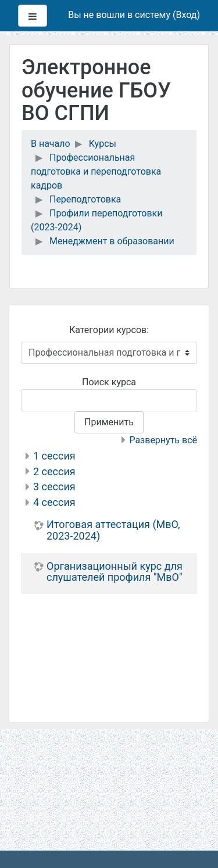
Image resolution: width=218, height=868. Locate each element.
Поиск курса (109, 382)
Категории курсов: (109, 330)
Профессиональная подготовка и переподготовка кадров (96, 171)
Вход (186, 15)
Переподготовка (85, 199)
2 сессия (54, 471)
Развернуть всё (163, 440)
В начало (51, 144)
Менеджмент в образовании (112, 241)
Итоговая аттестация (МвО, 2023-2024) (113, 530)
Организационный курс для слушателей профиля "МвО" (115, 572)
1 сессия (54, 456)
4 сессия (54, 502)
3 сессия (54, 487)
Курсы (103, 144)
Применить (109, 422)
